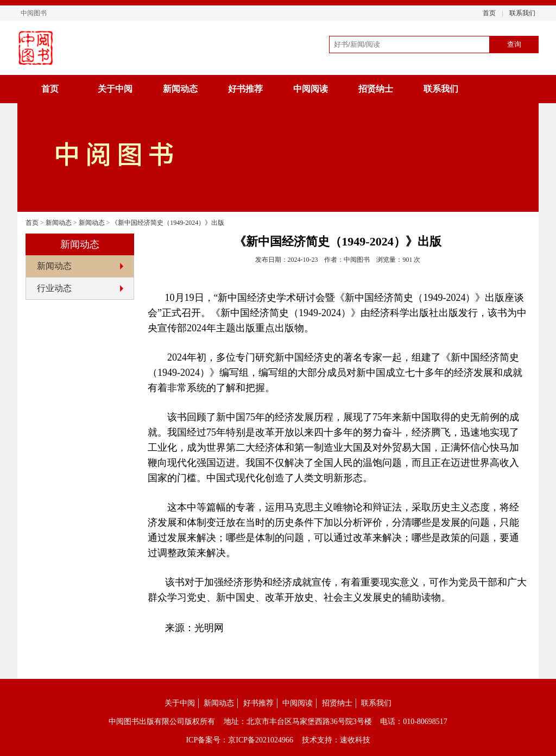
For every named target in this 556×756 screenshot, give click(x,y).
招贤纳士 (376, 89)
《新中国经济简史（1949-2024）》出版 (168, 223)
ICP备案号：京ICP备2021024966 (239, 740)
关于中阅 (115, 89)
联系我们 (522, 13)
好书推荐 (245, 89)
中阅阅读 (311, 89)
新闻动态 (180, 89)
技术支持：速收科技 (336, 740)
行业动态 (54, 288)
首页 (489, 13)
